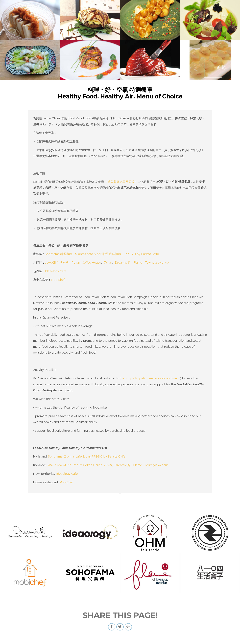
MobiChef (59, 280)
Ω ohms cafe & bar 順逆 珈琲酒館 (98, 254)
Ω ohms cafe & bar (77, 456)
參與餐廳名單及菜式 (121, 182)
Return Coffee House (86, 263)
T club (108, 263)
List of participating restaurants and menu (150, 378)
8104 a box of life (59, 465)
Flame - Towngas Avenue (151, 263)
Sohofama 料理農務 (59, 254)
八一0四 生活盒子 (57, 263)
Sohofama (55, 456)
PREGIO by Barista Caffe (142, 254)
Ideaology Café (56, 271)
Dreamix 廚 (123, 263)
